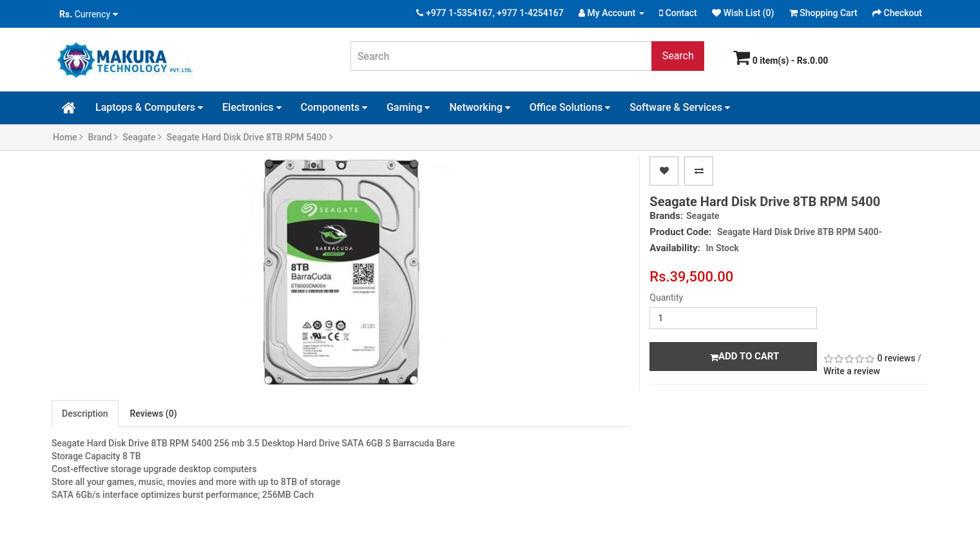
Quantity (666, 298)
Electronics (252, 107)
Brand (103, 137)
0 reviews (896, 358)
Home (68, 137)
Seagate (142, 137)
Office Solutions (570, 107)
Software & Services (680, 107)
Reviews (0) (154, 414)
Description (85, 414)
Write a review (852, 371)
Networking (479, 107)
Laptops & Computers (149, 107)
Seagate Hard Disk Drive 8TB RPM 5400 (249, 137)
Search (678, 56)
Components (334, 107)
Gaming (408, 107)
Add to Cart (745, 356)
